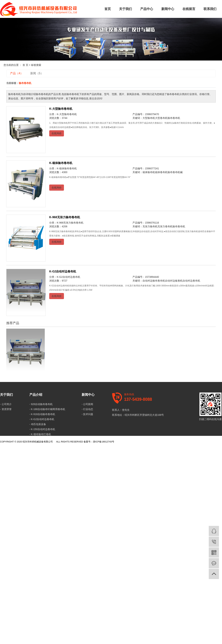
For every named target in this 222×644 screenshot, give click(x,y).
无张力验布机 (150, 226)
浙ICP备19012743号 (104, 442)
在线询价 (57, 133)
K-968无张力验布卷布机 (65, 217)
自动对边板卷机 (174, 281)
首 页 (25, 65)
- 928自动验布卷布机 (41, 404)
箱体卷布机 (161, 172)
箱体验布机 (149, 172)
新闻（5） (37, 73)
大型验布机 (149, 118)
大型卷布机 (161, 118)
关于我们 (126, 9)
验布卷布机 (174, 118)
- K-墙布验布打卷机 (40, 434)
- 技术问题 (87, 414)
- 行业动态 (87, 409)
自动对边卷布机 (191, 281)
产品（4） (17, 73)
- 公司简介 (6, 404)
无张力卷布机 (165, 226)
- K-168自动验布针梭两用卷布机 (47, 409)
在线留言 (189, 9)
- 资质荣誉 (6, 409)
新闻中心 (168, 9)
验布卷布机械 (175, 172)
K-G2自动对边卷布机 (63, 271)
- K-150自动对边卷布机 (42, 429)
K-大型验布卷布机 (61, 109)
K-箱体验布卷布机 (61, 163)
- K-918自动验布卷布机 (42, 414)
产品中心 (147, 9)
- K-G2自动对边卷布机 (42, 419)
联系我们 (210, 9)
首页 (108, 9)
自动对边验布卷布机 (154, 281)
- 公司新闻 (87, 404)
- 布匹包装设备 (38, 424)
